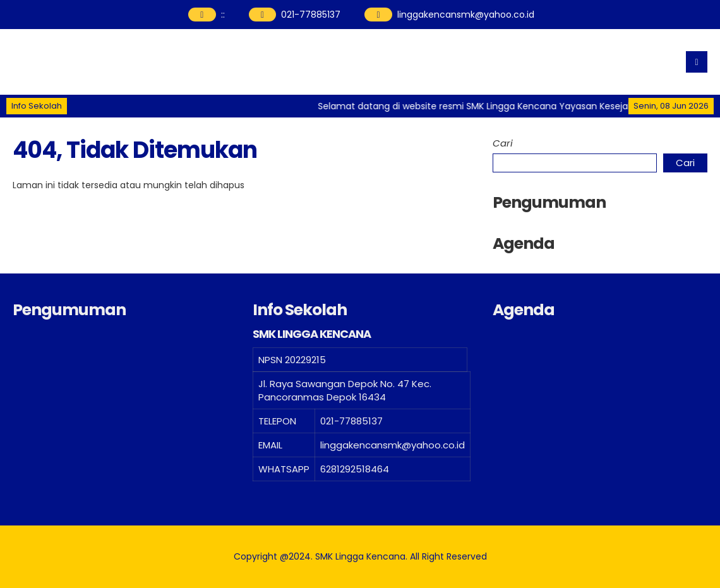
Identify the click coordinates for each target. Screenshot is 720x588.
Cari (503, 143)
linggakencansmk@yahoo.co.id (466, 15)
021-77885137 (311, 15)
